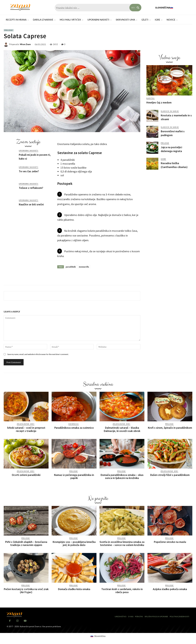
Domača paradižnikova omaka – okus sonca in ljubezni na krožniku (122, 476)
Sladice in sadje (170, 111)
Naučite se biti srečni (31, 204)
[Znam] (20, 7)
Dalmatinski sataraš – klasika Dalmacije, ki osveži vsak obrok (122, 429)
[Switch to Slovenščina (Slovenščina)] (98, 636)
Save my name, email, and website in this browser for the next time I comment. (38, 354)
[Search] (135, 8)
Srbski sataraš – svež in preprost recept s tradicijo (26, 429)
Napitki (151, 98)
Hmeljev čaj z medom (159, 102)
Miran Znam (25, 44)
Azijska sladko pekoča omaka (170, 589)
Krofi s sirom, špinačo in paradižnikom (170, 428)
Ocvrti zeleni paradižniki (26, 475)
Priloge (9, 30)
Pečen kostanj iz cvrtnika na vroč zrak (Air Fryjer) (26, 591)
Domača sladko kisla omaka (74, 589)
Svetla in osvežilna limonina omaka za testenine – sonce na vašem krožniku (122, 543)
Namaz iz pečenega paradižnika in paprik (74, 476)
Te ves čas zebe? (29, 171)
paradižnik (71, 267)
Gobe (163, 159)
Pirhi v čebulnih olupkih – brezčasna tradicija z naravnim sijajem (26, 543)
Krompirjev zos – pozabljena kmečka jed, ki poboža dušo (74, 543)
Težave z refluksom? (31, 188)
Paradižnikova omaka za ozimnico (74, 428)
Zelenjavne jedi (26, 424)
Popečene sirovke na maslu (170, 542)
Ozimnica (74, 424)
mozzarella (84, 267)
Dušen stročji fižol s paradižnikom (170, 475)
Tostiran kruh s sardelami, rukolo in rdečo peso (122, 591)
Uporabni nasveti (29, 151)
